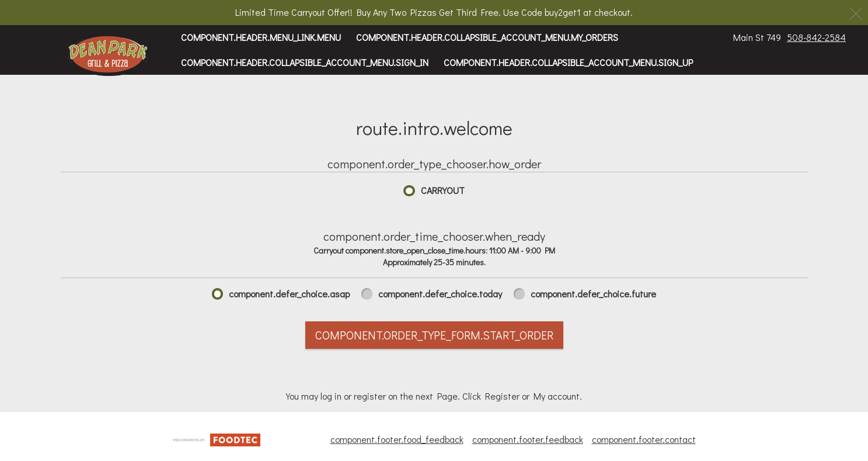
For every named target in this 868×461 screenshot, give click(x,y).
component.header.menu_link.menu (261, 37)
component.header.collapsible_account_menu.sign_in (305, 62)
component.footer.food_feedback (397, 439)
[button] (108, 56)
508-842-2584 (816, 37)
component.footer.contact (644, 439)
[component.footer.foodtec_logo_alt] (217, 439)
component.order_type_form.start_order (434, 335)
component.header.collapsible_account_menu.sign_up (568, 62)
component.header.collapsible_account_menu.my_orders (487, 37)
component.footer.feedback (528, 439)
